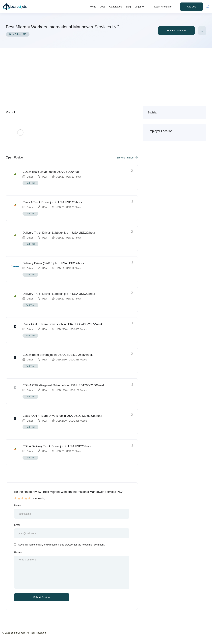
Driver (30, 177)
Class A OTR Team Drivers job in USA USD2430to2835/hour (62, 416)
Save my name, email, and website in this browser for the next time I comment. (62, 545)
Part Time (30, 183)
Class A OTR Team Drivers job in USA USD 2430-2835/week (63, 324)
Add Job (191, 7)
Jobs (103, 7)
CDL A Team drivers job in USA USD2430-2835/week (58, 355)
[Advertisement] (106, 73)
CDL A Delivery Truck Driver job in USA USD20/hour (57, 446)
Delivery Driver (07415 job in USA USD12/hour (53, 263)
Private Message (176, 30)
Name (18, 505)
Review (18, 552)
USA (44, 177)
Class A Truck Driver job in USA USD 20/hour (52, 202)
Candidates (116, 7)
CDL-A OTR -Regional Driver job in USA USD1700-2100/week (64, 385)
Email (17, 525)
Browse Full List (127, 158)
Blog (128, 7)
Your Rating (39, 498)
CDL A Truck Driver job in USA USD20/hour (51, 172)
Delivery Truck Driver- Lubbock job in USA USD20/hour (59, 233)
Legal (140, 7)
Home (93, 7)
